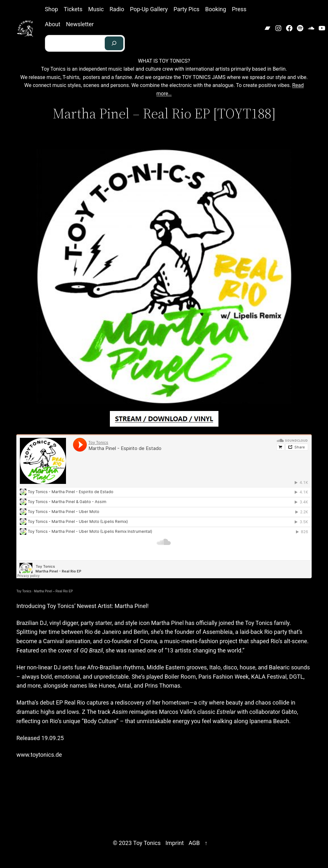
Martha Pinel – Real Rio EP (53, 591)
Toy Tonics (24, 591)
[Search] (114, 43)
